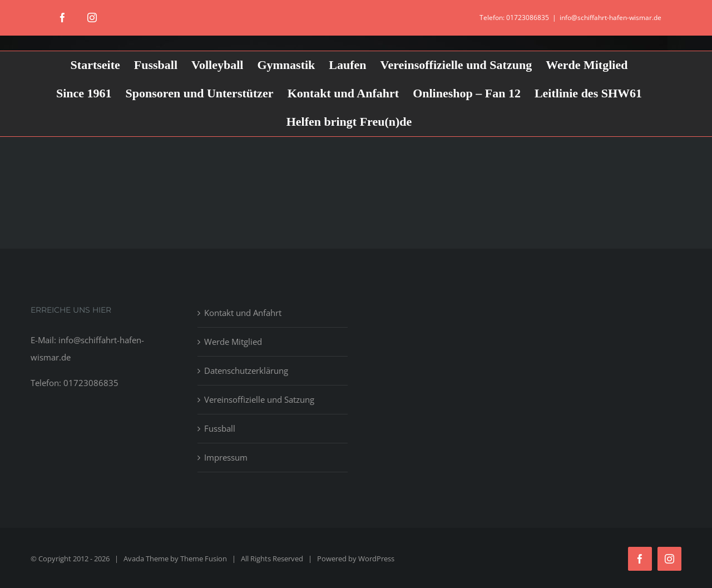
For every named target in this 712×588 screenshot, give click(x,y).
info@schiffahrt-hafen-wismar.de (610, 18)
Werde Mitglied (233, 342)
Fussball (220, 428)
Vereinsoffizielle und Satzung (259, 399)
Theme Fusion (204, 559)
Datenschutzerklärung (246, 370)
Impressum (226, 457)
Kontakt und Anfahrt (243, 313)
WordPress (376, 559)
